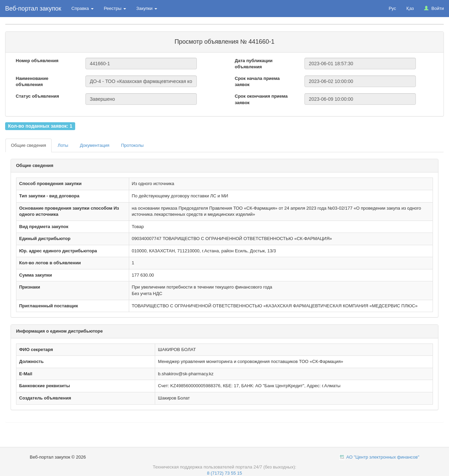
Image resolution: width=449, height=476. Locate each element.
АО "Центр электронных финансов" (383, 457)
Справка (83, 8)
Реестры (115, 8)
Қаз (410, 8)
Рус (392, 8)
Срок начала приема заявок (257, 82)
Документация (95, 145)
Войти (434, 8)
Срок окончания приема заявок (261, 99)
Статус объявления (37, 96)
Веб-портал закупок (33, 9)
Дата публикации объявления (254, 64)
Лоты (63, 145)
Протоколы (132, 145)
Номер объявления (37, 61)
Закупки (147, 8)
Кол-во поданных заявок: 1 (40, 126)
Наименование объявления (32, 82)
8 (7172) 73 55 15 (225, 473)
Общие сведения (29, 145)
